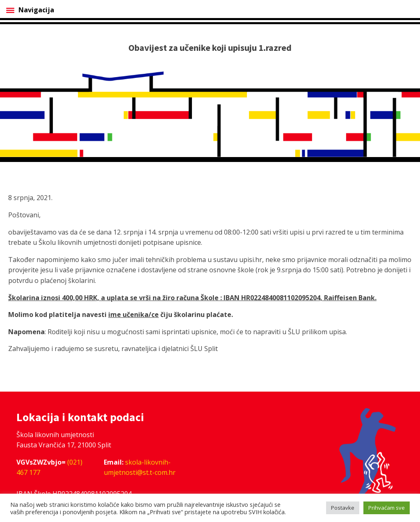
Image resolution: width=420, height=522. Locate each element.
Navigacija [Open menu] (30, 10)
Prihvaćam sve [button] (387, 508)
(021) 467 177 (49, 467)
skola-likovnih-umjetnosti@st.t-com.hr (140, 467)
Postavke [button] (343, 508)
